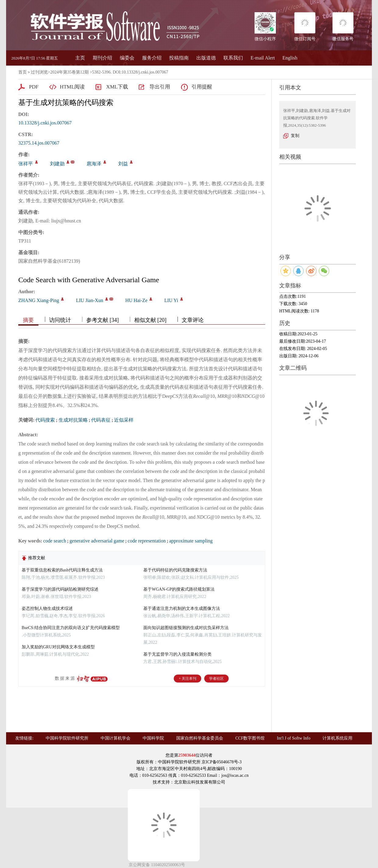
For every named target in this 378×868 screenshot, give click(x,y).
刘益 (123, 164)
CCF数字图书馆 (250, 738)
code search (55, 541)
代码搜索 (45, 420)
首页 (23, 72)
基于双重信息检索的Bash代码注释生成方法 (62, 570)
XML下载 (117, 87)
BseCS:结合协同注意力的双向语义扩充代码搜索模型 (71, 628)
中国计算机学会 (116, 738)
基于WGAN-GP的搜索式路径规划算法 (179, 589)
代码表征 (101, 420)
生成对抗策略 (73, 420)
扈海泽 (94, 164)
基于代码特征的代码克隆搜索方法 (175, 570)
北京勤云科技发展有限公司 (200, 782)
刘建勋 (57, 164)
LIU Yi (171, 300)
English (290, 58)
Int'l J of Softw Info (294, 738)
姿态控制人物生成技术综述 (47, 609)
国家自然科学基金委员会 (200, 738)
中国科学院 (153, 738)
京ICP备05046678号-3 (221, 762)
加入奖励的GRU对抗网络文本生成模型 (58, 647)
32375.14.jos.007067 (39, 143)
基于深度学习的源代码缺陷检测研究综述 (60, 589)
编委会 (127, 58)
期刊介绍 (102, 58)
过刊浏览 (39, 72)
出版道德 (206, 58)
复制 (295, 136)
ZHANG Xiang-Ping (39, 300)
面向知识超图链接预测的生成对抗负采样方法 (186, 628)
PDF (34, 87)
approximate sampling (191, 541)
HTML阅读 (72, 87)
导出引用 (160, 87)
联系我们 (233, 58)
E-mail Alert (263, 58)
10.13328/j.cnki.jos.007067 (45, 123)
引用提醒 (202, 87)
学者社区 (216, 679)
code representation (147, 541)
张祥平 (26, 164)
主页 (80, 58)
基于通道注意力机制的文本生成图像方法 (182, 609)
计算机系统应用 (337, 738)
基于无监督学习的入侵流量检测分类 (177, 654)
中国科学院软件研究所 (67, 738)
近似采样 (124, 420)
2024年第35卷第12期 (70, 72)
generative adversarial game (97, 541)
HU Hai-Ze (136, 300)
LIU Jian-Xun (89, 300)
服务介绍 (152, 58)
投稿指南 (179, 58)
